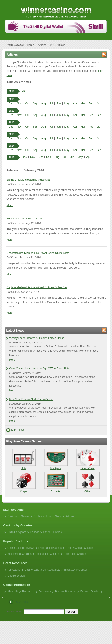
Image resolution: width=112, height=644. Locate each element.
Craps (23, 482)
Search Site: (14, 612)
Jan (24, 91)
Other (87, 482)
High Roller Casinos (75, 554)
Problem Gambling (91, 592)
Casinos (12, 516)
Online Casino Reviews (21, 548)
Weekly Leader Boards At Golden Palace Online (37, 338)
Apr (75, 103)
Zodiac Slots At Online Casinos (25, 219)
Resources (28, 592)
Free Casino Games (50, 548)
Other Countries (52, 532)
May (67, 103)
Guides (38, 516)
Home (30, 45)
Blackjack (55, 459)
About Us (13, 592)
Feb (91, 103)
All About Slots (52, 570)
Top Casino (14, 570)
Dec (11, 103)
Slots (23, 459)
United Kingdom (17, 532)
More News (18, 430)
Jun (58, 103)
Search (72, 612)
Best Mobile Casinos (47, 554)
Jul (51, 103)
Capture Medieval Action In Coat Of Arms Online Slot (37, 287)
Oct (27, 103)
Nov (19, 103)
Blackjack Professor (76, 570)
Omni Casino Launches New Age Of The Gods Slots (39, 369)
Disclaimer (45, 592)
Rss (104, 55)
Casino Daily (32, 570)
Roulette (55, 482)
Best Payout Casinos (19, 554)
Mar (83, 103)
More (10, 205)
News (58, 516)
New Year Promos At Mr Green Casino (31, 399)
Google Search (16, 576)
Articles (42, 45)
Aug (43, 103)
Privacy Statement (66, 592)
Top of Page (21, 602)
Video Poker (87, 459)
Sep (35, 103)
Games (25, 516)
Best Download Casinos (79, 548)
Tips (48, 516)
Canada (35, 532)
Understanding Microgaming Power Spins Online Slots (38, 253)
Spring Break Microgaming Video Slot (28, 180)
